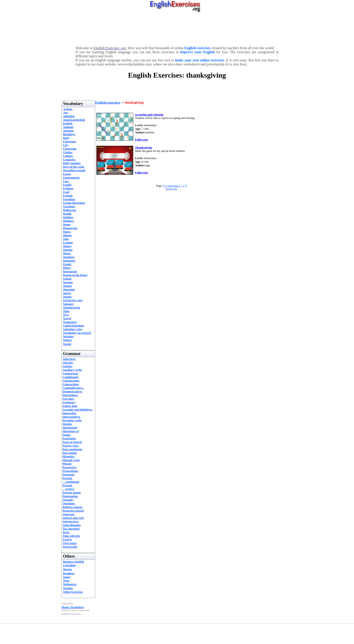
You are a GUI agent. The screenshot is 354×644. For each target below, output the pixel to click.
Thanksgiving (144, 147)
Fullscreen (142, 140)
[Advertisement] (177, 28)
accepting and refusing (149, 115)
